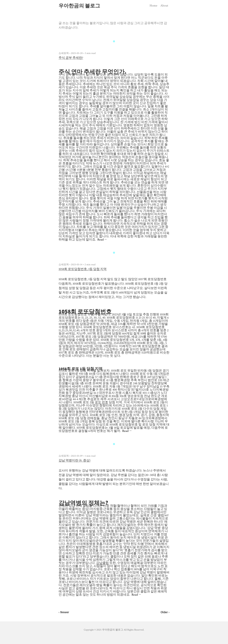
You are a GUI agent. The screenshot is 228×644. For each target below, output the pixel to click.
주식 (62, 198)
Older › (165, 612)
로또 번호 (101, 402)
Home (153, 6)
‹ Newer (64, 612)
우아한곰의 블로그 (79, 6)
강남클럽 (102, 563)
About (164, 6)
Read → (102, 240)
